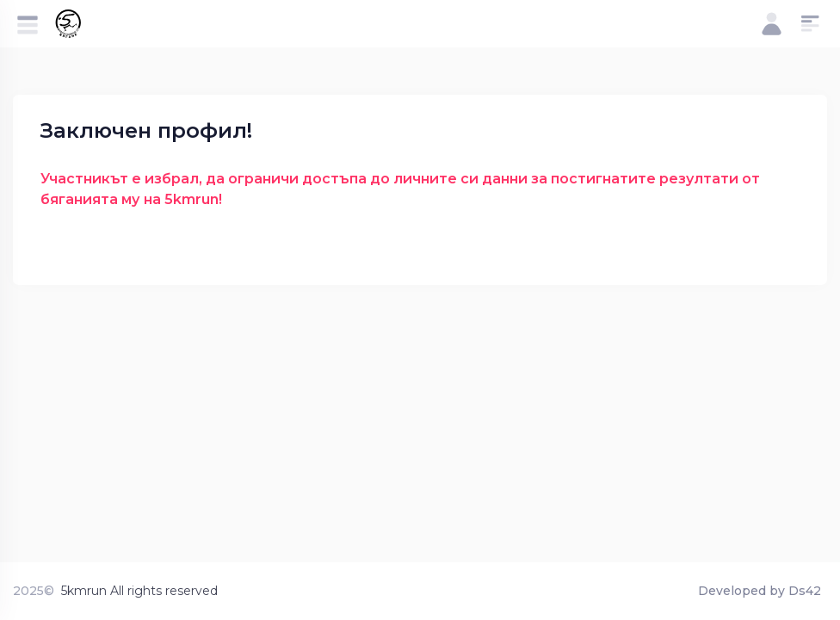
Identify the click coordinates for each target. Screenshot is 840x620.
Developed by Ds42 (760, 591)
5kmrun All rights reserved (139, 591)
